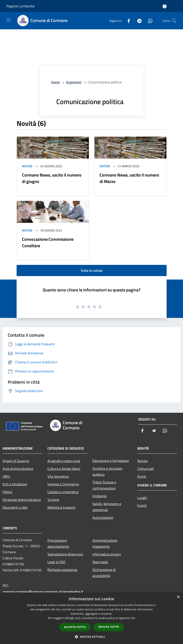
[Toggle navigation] (9, 20)
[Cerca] (174, 21)
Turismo (53, 500)
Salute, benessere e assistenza (107, 507)
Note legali (100, 562)
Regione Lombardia (20, 6)
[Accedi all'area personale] (165, 6)
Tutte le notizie (92, 270)
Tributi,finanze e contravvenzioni (104, 485)
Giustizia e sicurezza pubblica (107, 471)
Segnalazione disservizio (65, 554)
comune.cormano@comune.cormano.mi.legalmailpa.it (43, 592)
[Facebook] (127, 21)
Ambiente (100, 496)
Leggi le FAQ (56, 562)
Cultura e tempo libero (64, 469)
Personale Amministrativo (22, 500)
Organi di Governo (16, 461)
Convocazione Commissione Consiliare (48, 242)
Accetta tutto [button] (75, 627)
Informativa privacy (107, 554)
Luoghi (142, 498)
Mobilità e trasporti (61, 507)
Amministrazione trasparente (105, 543)
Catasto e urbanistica (63, 492)
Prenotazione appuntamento (58, 543)
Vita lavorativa (58, 476)
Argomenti (74, 82)
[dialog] (91, 618)
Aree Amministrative (18, 469)
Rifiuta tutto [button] (109, 627)
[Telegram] (138, 21)
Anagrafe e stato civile (64, 461)
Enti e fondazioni (15, 484)
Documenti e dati (15, 507)
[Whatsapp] (149, 21)
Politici (8, 492)
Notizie (27, 166)
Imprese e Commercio (63, 484)
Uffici (6, 476)
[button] (92, 637)
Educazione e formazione (111, 461)
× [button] (178, 597)
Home (55, 82)
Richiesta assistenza (62, 570)
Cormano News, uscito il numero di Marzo (129, 178)
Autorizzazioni (103, 517)
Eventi (142, 505)
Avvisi (142, 476)
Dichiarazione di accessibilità (104, 573)
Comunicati (146, 469)
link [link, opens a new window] (133, 618)
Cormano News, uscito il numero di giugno (52, 178)
